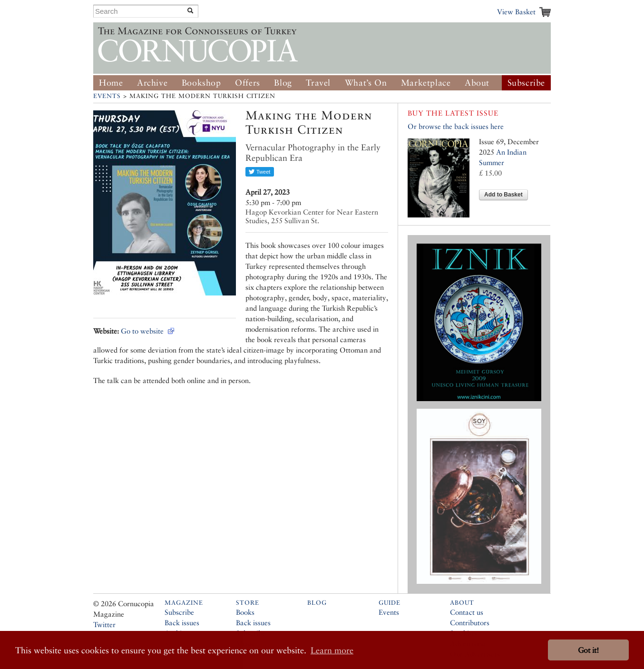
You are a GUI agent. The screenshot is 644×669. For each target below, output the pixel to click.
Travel (318, 83)
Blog (283, 83)
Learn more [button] (332, 650)
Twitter (104, 625)
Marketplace (426, 83)
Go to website (142, 331)
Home (111, 83)
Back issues (182, 623)
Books (245, 612)
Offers (248, 83)
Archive (152, 83)
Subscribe (526, 83)
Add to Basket (503, 195)
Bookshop (201, 83)
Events (107, 96)
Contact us (467, 612)
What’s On (366, 83)
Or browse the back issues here (456, 126)
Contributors (470, 623)
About (477, 83)
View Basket (516, 12)
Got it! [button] (588, 650)
